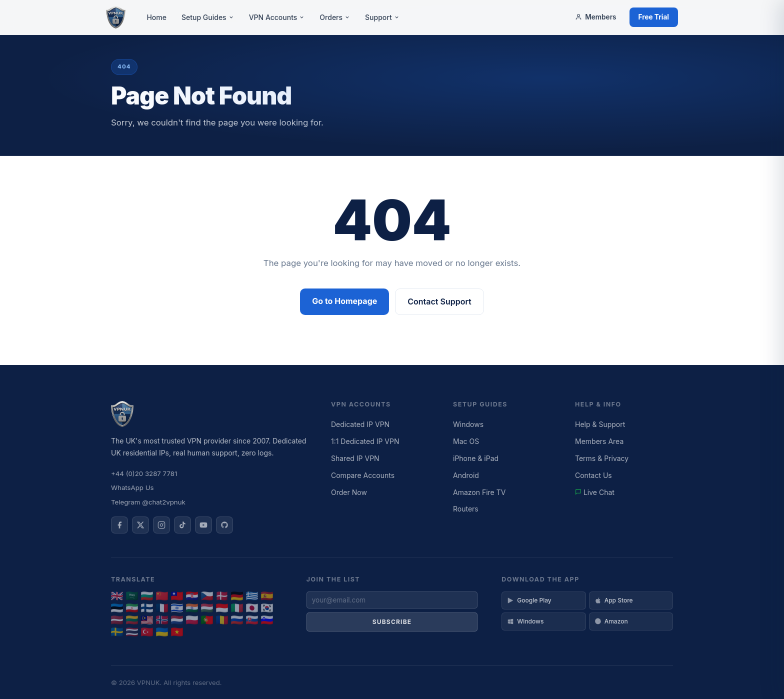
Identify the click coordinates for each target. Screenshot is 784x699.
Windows (468, 424)
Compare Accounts (363, 475)
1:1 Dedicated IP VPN (365, 441)
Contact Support (439, 301)
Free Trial (654, 17)
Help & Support (600, 424)
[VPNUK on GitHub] (224, 525)
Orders (335, 17)
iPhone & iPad (476, 458)
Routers (466, 509)
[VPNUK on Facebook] (119, 525)
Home (156, 17)
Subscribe (392, 622)
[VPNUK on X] (140, 525)
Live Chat (595, 492)
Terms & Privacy (602, 458)
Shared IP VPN (355, 458)
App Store (614, 600)
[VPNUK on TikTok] (182, 525)
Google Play (529, 600)
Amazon (611, 621)
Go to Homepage (344, 301)
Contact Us (593, 475)
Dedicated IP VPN (360, 424)
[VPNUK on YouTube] (203, 525)
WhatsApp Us (132, 487)
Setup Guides (208, 17)
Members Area (599, 441)
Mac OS (466, 441)
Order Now (349, 492)
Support (382, 17)
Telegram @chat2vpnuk (148, 502)
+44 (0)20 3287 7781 (144, 473)
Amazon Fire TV (479, 492)
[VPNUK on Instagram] (161, 525)
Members (595, 17)
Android (466, 475)
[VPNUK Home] (116, 17)
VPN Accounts (277, 17)
